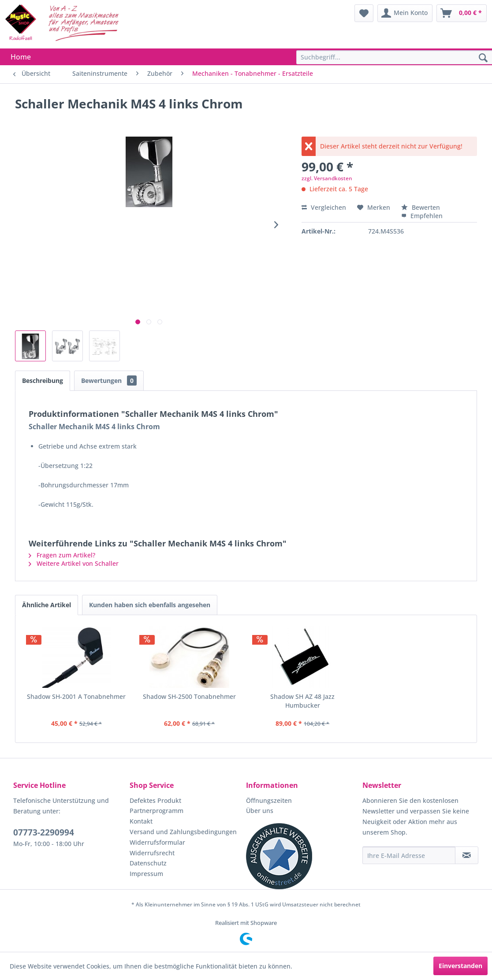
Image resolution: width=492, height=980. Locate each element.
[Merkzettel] (364, 13)
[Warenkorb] (462, 13)
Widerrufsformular (157, 842)
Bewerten (421, 207)
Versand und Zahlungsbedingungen (183, 832)
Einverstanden (460, 966)
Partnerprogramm (157, 811)
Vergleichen (324, 207)
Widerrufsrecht (152, 853)
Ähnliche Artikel (47, 605)
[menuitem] (364, 13)
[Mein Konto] (405, 13)
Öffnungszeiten (269, 800)
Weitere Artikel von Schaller (74, 563)
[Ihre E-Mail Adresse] (409, 855)
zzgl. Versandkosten (327, 178)
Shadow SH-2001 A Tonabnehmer (76, 696)
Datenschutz (148, 863)
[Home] (21, 57)
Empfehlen (422, 216)
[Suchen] (483, 58)
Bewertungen (109, 380)
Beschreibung (43, 380)
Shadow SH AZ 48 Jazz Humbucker (302, 701)
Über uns (260, 811)
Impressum (146, 874)
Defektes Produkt (155, 800)
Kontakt (141, 821)
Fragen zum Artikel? (62, 555)
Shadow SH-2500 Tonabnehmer (189, 696)
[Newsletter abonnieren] (467, 855)
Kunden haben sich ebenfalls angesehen (150, 605)
